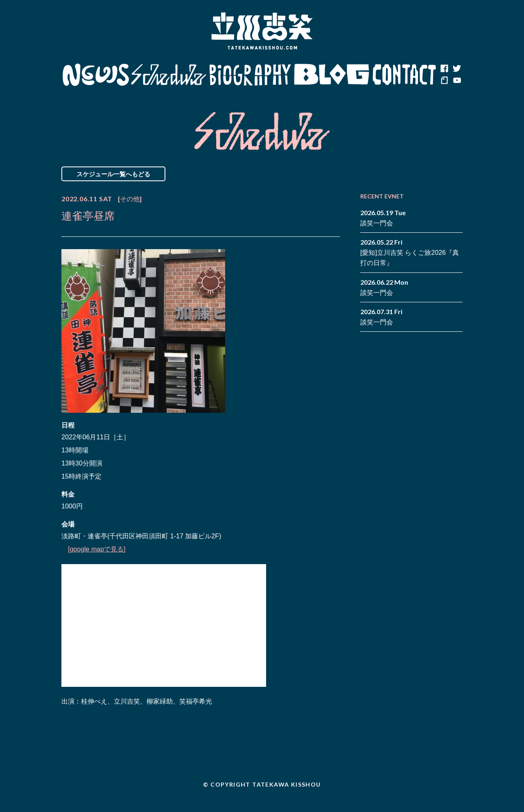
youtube (456, 81)
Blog (332, 75)
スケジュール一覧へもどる (113, 174)
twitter (456, 69)
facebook (444, 69)
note (444, 81)
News (96, 75)
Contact (404, 75)
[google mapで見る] (97, 549)
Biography (250, 75)
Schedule (169, 75)
